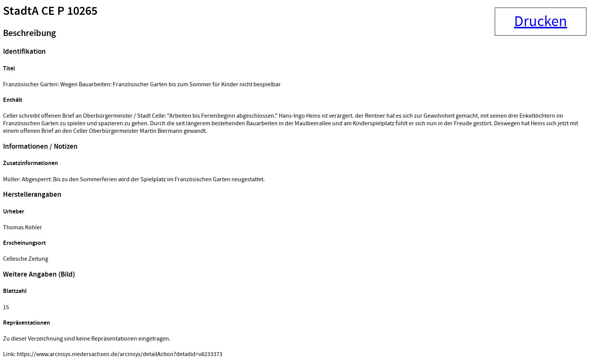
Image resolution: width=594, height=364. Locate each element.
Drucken (541, 22)
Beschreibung (29, 33)
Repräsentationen (27, 323)
